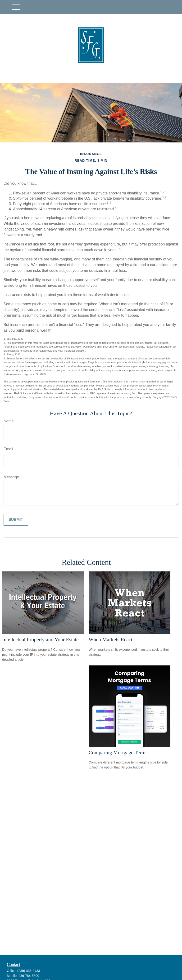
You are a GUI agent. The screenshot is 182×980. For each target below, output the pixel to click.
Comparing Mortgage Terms (118, 752)
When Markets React (111, 639)
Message (11, 477)
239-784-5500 (29, 976)
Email (8, 449)
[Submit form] (16, 520)
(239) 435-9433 (29, 971)
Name (9, 421)
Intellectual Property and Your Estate (40, 639)
